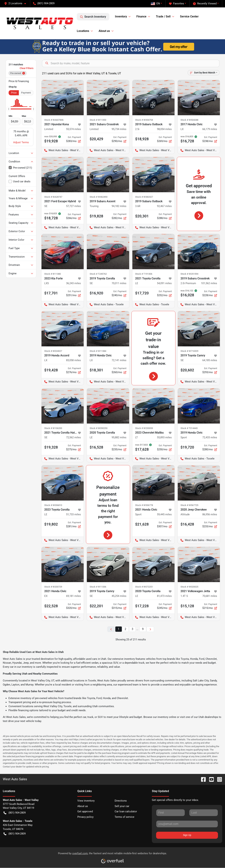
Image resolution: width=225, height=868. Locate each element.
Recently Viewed (205, 4)
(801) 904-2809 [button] (44, 3)
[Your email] (187, 824)
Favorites (176, 4)
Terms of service (124, 817)
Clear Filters (27, 68)
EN (155, 4)
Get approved (85, 811)
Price (14, 93)
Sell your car (122, 806)
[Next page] (150, 629)
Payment (26, 93)
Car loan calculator (126, 811)
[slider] (9, 109)
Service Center (189, 16)
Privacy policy (85, 817)
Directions (121, 801)
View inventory (86, 801)
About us (83, 806)
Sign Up (187, 835)
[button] (17, 3)
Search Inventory (93, 17)
